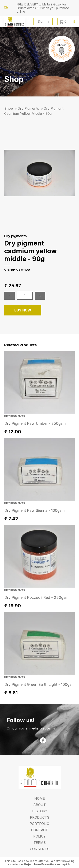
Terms (40, 843)
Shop (9, 108)
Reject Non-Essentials (40, 864)
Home (40, 798)
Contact (39, 830)
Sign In (43, 21)
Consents (40, 849)
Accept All (64, 864)
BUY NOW (23, 310)
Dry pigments (28, 108)
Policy (39, 836)
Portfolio (39, 824)
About (39, 805)
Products (40, 817)
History (40, 811)
